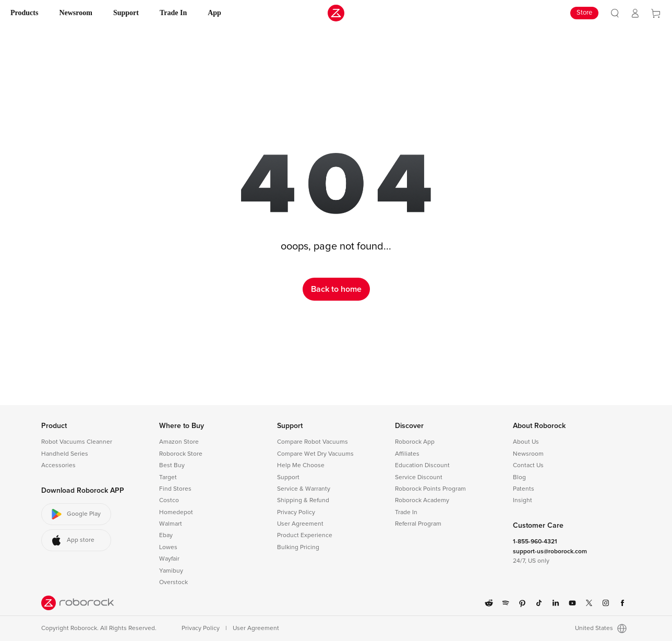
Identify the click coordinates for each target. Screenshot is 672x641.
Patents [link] (524, 489)
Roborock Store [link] (181, 454)
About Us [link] (526, 442)
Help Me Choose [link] (301, 466)
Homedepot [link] (176, 513)
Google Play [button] (75, 514)
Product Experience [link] (305, 536)
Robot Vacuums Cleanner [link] (77, 442)
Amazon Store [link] (179, 442)
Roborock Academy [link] (422, 501)
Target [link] (168, 478)
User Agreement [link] (300, 524)
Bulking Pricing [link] (298, 548)
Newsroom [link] (76, 13)
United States (601, 628)
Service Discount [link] (419, 478)
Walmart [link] (171, 524)
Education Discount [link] (422, 466)
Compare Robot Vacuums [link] (313, 442)
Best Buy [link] (172, 466)
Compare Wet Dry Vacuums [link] (315, 454)
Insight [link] (523, 501)
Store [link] (584, 13)
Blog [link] (519, 478)
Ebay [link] (166, 536)
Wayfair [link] (169, 559)
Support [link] (126, 13)
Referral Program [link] (418, 524)
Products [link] (24, 13)
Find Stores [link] (175, 489)
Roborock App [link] (415, 442)
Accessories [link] (58, 466)
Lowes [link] (168, 548)
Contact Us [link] (528, 466)
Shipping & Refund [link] (303, 501)
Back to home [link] (336, 289)
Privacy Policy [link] (296, 513)
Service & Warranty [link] (304, 489)
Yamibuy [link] (171, 571)
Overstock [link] (173, 583)
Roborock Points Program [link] (430, 489)
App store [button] (72, 540)
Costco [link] (169, 501)
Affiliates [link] (407, 454)
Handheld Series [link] (65, 454)
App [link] (214, 13)
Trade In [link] (173, 13)
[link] (615, 13)
